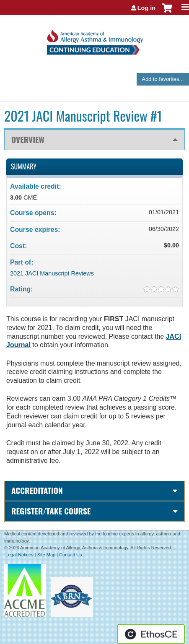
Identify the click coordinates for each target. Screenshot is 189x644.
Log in (146, 8)
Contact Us (70, 555)
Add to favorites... (163, 79)
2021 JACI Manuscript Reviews (52, 273)
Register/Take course (51, 511)
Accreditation (37, 490)
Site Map (46, 555)
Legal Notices (19, 555)
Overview (28, 139)
